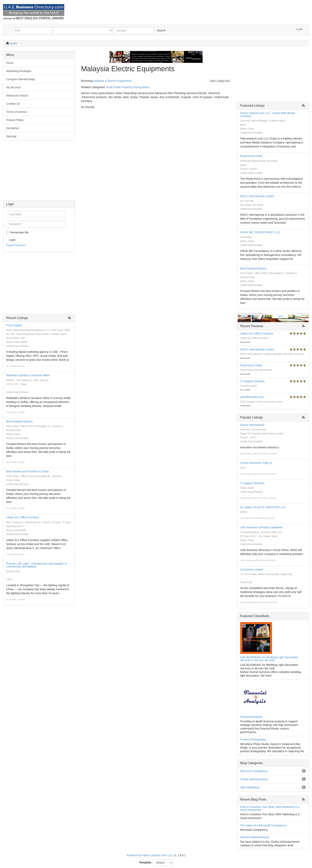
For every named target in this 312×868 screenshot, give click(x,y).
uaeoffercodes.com (252, 397)
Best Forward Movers (19, 421)
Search (161, 30)
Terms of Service (17, 112)
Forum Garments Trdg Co (256, 463)
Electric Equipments (120, 81)
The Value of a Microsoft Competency (263, 825)
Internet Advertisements (255, 837)
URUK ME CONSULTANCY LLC (260, 232)
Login (299, 29)
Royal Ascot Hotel (251, 156)
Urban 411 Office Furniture (23, 517)
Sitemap (11, 136)
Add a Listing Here (220, 81)
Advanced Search (17, 96)
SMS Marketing (250, 787)
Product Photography (253, 739)
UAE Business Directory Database (261, 527)
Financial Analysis (251, 717)
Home (13, 43)
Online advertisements (254, 779)
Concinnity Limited (252, 570)
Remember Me (19, 232)
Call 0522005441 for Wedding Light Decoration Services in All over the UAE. (269, 659)
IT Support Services (252, 381)
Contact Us (13, 104)
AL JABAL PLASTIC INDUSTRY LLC (263, 507)
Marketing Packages (19, 71)
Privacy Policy (15, 120)
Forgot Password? (16, 245)
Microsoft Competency (254, 771)
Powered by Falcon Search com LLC (149, 855)
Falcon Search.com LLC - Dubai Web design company (268, 115)
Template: (146, 862)
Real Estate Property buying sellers (128, 87)
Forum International (252, 425)
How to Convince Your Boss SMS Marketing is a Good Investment (270, 808)
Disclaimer (13, 128)
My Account (13, 87)
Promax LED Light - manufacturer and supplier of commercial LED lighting (36, 565)
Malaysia (99, 81)
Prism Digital (14, 325)
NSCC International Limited (257, 196)
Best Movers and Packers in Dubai (28, 471)
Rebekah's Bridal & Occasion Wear (28, 375)
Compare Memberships (21, 79)
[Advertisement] (39, 172)
